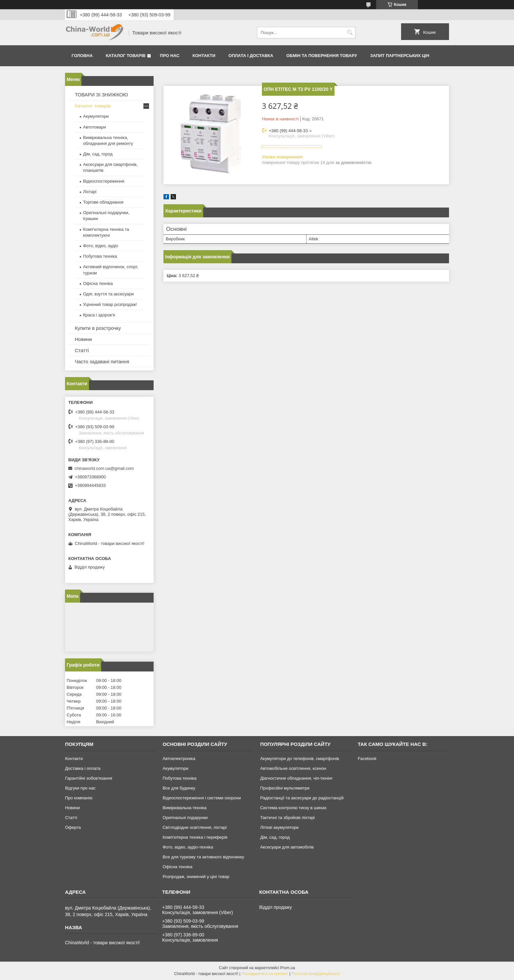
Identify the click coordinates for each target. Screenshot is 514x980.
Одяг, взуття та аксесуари (108, 294)
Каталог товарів (126, 56)
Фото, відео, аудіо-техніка (188, 847)
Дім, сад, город (98, 154)
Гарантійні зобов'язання (89, 778)
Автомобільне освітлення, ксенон (293, 768)
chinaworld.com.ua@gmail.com (104, 468)
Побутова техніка (100, 256)
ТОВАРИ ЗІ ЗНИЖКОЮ (101, 95)
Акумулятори (96, 116)
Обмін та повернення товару (321, 56)
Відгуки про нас (80, 788)
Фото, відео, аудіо (101, 246)
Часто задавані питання (102, 361)
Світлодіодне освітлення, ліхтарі (194, 827)
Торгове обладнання (103, 202)
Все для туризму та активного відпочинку (203, 857)
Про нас (170, 56)
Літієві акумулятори (279, 827)
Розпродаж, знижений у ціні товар (196, 877)
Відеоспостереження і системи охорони (202, 798)
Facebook (367, 759)
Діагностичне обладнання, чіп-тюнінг (297, 778)
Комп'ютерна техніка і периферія (195, 837)
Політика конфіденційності (316, 974)
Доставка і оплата (83, 768)
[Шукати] (350, 33)
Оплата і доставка (251, 56)
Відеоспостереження (104, 181)
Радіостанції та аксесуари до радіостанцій (302, 798)
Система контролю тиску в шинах (293, 808)
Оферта (73, 827)
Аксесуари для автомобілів (287, 847)
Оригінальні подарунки (185, 818)
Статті (82, 350)
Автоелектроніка (179, 759)
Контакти (204, 56)
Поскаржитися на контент (265, 974)
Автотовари (95, 127)
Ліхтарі (90, 192)
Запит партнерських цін (400, 56)
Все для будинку (179, 788)
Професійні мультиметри (285, 788)
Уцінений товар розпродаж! (110, 304)
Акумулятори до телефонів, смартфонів (300, 759)
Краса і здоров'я (99, 315)
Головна (82, 56)
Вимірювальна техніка (184, 808)
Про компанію (79, 798)
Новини (83, 339)
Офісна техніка (98, 283)
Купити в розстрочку (98, 328)
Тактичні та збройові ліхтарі (288, 818)
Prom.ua (288, 968)
